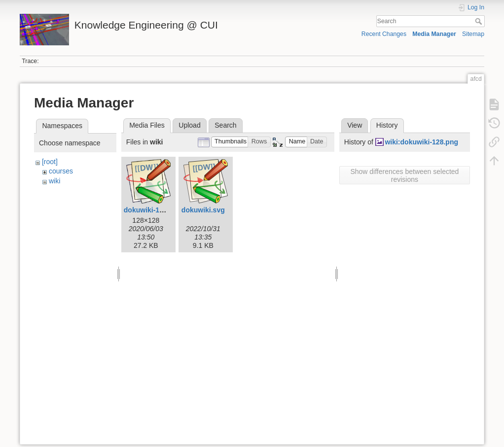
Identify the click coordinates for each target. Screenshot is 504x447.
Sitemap (473, 34)
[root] (50, 162)
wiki (54, 181)
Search (480, 21)
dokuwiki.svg (203, 210)
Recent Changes (384, 34)
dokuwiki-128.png (153, 210)
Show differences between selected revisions (404, 175)
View (355, 125)
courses (61, 171)
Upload (189, 125)
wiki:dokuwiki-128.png (421, 142)
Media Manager (434, 34)
